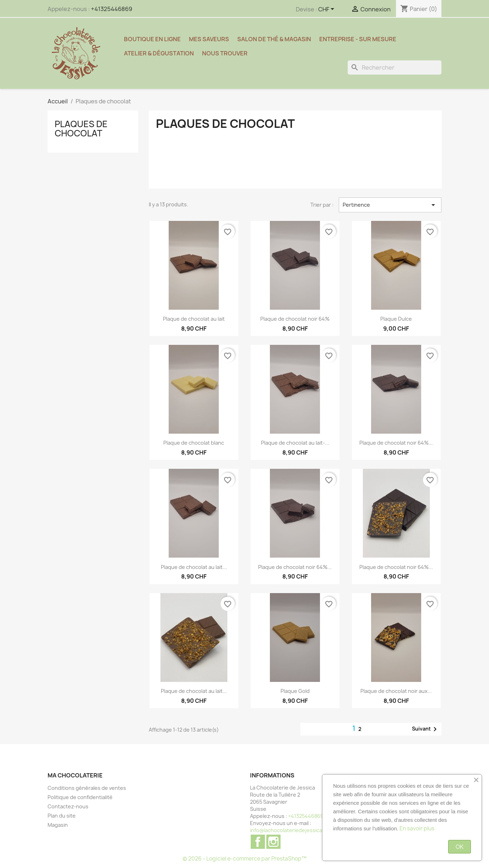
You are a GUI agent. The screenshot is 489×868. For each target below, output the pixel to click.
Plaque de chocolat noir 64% (295, 319)
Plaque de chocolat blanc (194, 443)
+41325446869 (112, 9)
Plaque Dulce (396, 319)
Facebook (258, 842)
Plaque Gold (295, 691)
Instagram (273, 842)
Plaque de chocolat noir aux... (396, 691)
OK (460, 847)
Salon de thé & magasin (274, 39)
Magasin (58, 825)
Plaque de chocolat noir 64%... (396, 443)
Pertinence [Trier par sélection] (390, 205)
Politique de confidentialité (80, 797)
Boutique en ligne (152, 39)
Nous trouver (225, 53)
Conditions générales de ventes (87, 788)
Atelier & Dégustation (159, 53)
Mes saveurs (209, 39)
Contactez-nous (68, 806)
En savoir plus (417, 828)
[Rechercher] (395, 67)
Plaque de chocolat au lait (194, 319)
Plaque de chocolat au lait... (194, 567)
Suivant (426, 729)
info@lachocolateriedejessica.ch (290, 830)
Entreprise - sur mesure (358, 39)
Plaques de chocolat (81, 129)
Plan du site (62, 816)
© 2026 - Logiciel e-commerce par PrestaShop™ (244, 859)
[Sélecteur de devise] (327, 10)
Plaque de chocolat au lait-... (295, 443)
